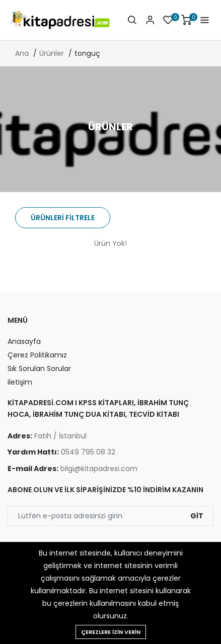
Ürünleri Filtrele (63, 218)
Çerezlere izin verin (111, 632)
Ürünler (52, 53)
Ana (22, 53)
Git (197, 516)
